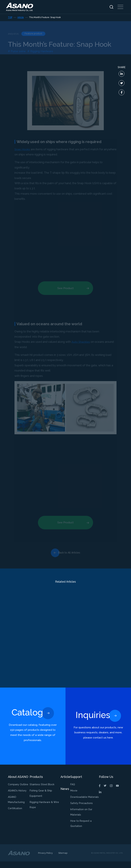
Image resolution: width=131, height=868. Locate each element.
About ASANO (18, 783)
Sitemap (63, 859)
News (65, 795)
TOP (10, 17)
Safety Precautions (82, 810)
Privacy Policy (45, 859)
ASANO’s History (17, 797)
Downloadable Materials (85, 803)
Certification (15, 815)
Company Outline (18, 791)
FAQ (73, 791)
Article (21, 17)
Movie (74, 797)
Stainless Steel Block (42, 791)
